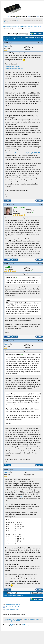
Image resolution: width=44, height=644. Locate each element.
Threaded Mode (30, 38)
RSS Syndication (21, 621)
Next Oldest (8, 595)
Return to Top (26, 619)
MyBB (12, 625)
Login (17, 20)
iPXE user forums (26, 27)
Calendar (32, 17)
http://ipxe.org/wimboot (13, 66)
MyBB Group (25, 625)
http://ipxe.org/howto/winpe (14, 68)
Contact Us (8, 619)
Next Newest (18, 595)
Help (40, 17)
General (37, 27)
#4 (42, 341)
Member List (21, 17)
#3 (42, 264)
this (21, 496)
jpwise (7, 46)
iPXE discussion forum (11, 27)
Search (11, 17)
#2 (42, 204)
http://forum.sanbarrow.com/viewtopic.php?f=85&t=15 (22, 153)
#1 (42, 43)
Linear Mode (39, 38)
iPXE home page (16, 619)
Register (7, 22)
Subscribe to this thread (13, 609)
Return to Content (35, 619)
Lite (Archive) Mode (10, 621)
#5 (42, 469)
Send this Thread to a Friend (14, 607)
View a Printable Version (13, 604)
